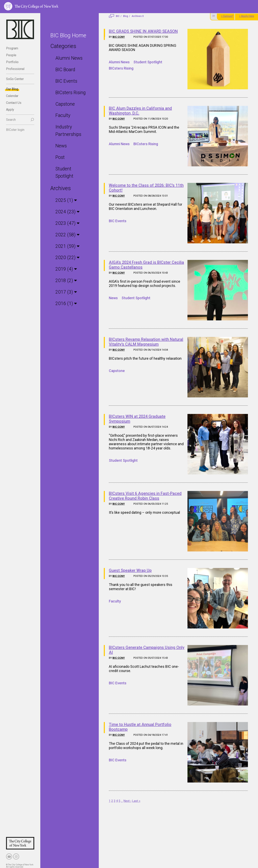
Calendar (12, 96)
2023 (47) (66, 223)
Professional (15, 69)
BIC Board (65, 70)
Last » (136, 801)
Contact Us (14, 103)
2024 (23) (66, 212)
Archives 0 (138, 16)
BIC (118, 16)
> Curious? (227, 16)
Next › (127, 801)
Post (60, 157)
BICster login (15, 130)
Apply (10, 110)
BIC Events (66, 81)
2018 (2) (65, 281)
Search (11, 120)
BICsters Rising (71, 93)
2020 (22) (66, 258)
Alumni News (69, 58)
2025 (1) (65, 200)
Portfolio (12, 62)
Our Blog (12, 89)
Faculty (63, 115)
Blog (126, 16)
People (11, 55)
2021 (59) (66, 246)
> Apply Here (247, 16)
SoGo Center (15, 79)
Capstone (65, 104)
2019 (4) (65, 269)
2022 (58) (66, 235)
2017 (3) (65, 292)
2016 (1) (65, 303)
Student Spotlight (148, 62)
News (61, 146)
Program (12, 48)
